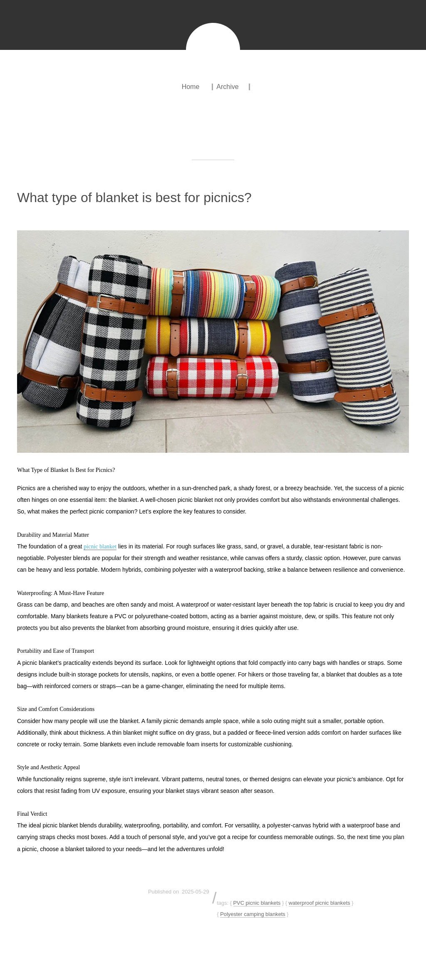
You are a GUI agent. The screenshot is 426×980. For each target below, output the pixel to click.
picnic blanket (100, 547)
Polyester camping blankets (253, 914)
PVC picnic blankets (257, 903)
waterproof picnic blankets (319, 903)
